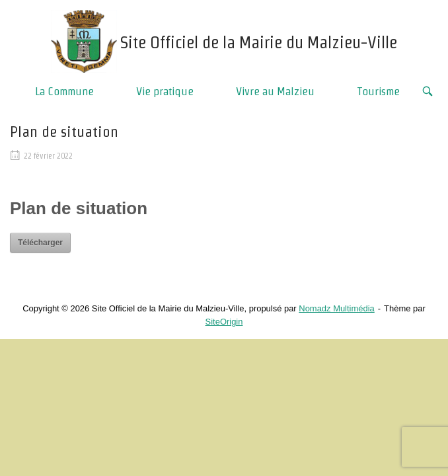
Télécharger (40, 243)
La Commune (64, 91)
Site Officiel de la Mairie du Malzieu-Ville (259, 42)
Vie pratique (165, 91)
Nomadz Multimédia (336, 308)
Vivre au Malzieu (275, 91)
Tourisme (378, 91)
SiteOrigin (224, 322)
